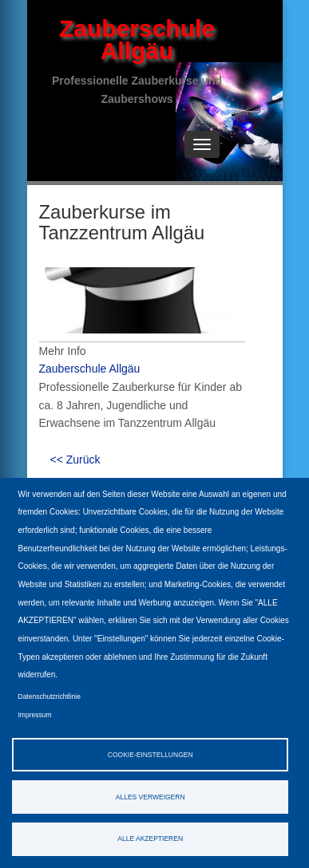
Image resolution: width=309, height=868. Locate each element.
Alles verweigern (151, 797)
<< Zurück (75, 460)
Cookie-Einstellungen (151, 755)
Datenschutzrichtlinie (50, 696)
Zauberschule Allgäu (137, 39)
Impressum (35, 715)
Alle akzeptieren (150, 838)
